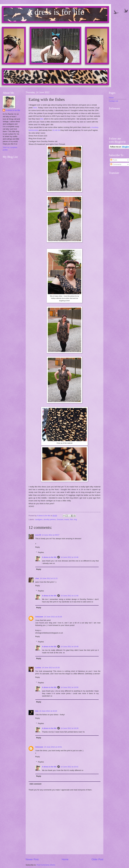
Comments (116, 164)
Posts (114, 160)
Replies (41, 552)
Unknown (39, 617)
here (35, 108)
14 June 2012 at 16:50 (69, 687)
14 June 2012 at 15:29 (53, 617)
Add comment (35, 784)
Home (65, 859)
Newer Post (32, 859)
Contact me (113, 101)
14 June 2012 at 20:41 (69, 767)
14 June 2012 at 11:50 (69, 596)
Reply (38, 547)
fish (71, 519)
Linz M (38, 535)
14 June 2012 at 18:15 (48, 711)
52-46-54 (56, 130)
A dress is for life (49, 557)
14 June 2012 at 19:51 (53, 747)
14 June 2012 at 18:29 (69, 728)
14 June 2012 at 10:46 (69, 557)
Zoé (37, 711)
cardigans (39, 519)
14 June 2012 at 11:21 (49, 578)
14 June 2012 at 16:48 (69, 647)
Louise (38, 668)
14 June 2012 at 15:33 (51, 668)
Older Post (97, 859)
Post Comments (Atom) (46, 865)
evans (67, 519)
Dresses (60, 519)
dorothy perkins (50, 519)
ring (75, 519)
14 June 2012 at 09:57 (50, 535)
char (37, 578)
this (42, 119)
